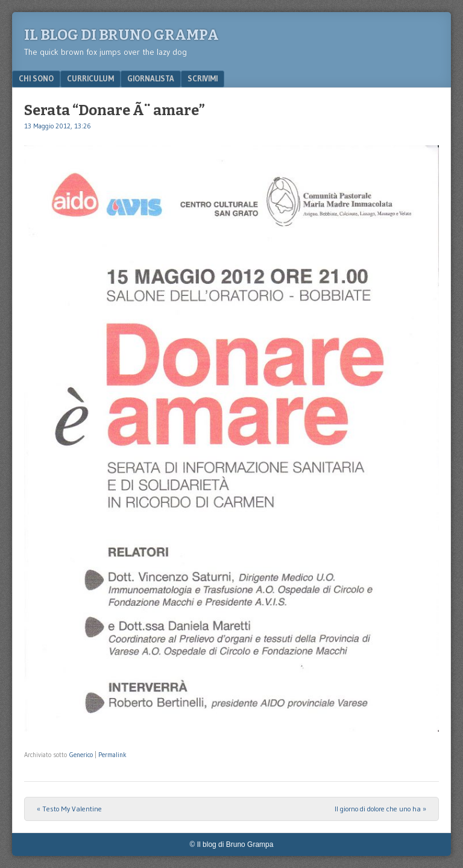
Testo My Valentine (69, 809)
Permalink (112, 755)
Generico (81, 755)
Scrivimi (203, 78)
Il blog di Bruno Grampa (121, 35)
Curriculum (90, 78)
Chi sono (36, 78)
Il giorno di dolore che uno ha (380, 809)
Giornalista (151, 78)
